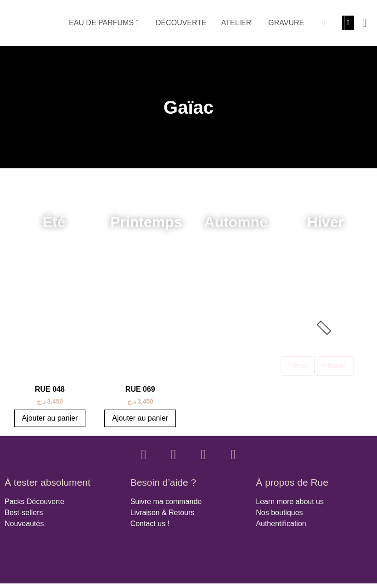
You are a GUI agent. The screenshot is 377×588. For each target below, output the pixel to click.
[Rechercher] (323, 23)
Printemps (146, 222)
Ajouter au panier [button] (50, 418)
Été (54, 222)
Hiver (326, 222)
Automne (236, 222)
